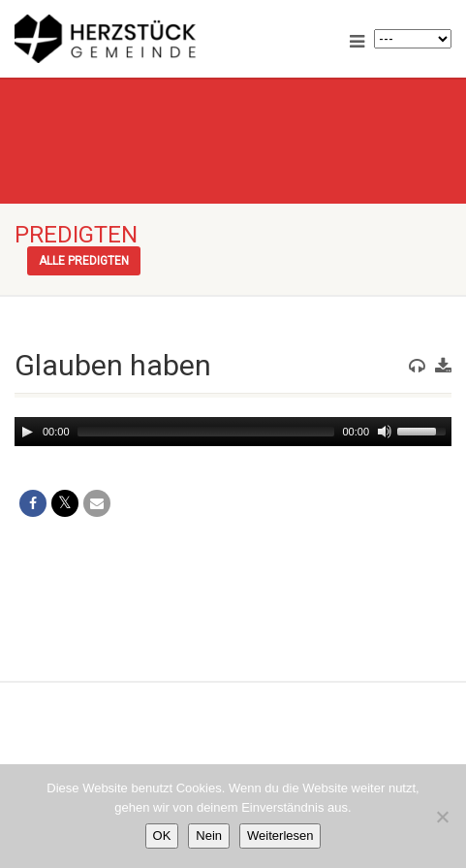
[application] (233, 432)
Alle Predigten (84, 261)
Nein (209, 836)
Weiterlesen (280, 836)
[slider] (206, 432)
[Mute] (385, 432)
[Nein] (442, 817)
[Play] (27, 432)
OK (162, 836)
